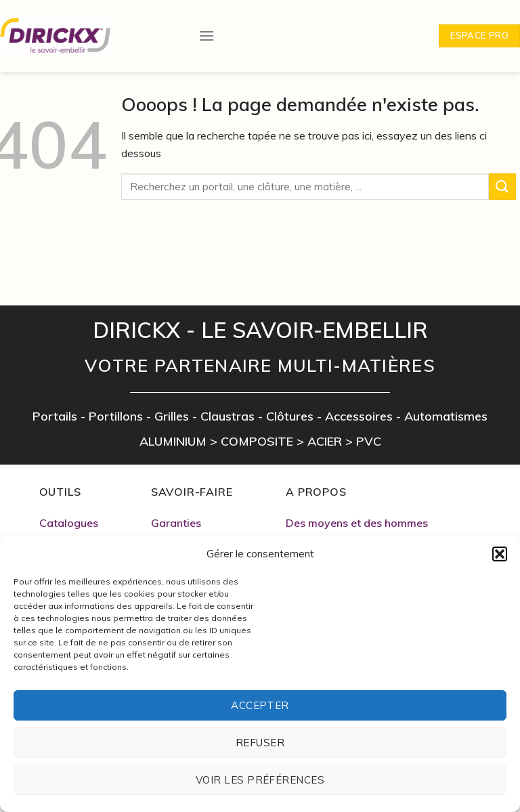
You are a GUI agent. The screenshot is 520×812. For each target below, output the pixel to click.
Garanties (176, 523)
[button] (500, 554)
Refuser (260, 743)
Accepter (260, 705)
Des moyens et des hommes (357, 523)
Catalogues (69, 523)
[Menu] (207, 24)
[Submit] (502, 187)
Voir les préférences (260, 780)
